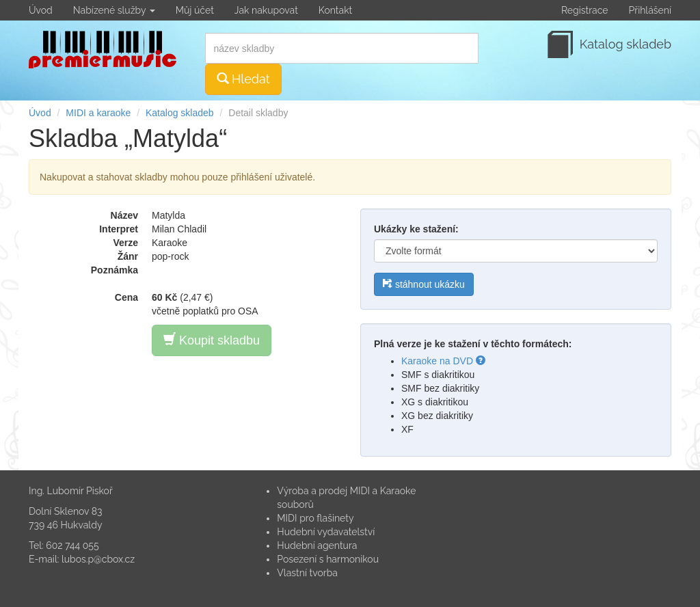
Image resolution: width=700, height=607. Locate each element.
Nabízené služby (114, 10)
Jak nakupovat (266, 10)
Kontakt (335, 10)
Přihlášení (650, 10)
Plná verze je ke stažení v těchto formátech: (473, 344)
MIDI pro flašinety (315, 518)
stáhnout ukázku (424, 284)
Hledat (243, 79)
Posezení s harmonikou (328, 559)
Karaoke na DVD (443, 361)
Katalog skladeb (180, 113)
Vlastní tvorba (307, 573)
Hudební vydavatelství (326, 532)
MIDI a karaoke (98, 113)
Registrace (585, 10)
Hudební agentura (317, 545)
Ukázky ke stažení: (416, 229)
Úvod (41, 10)
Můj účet (195, 10)
